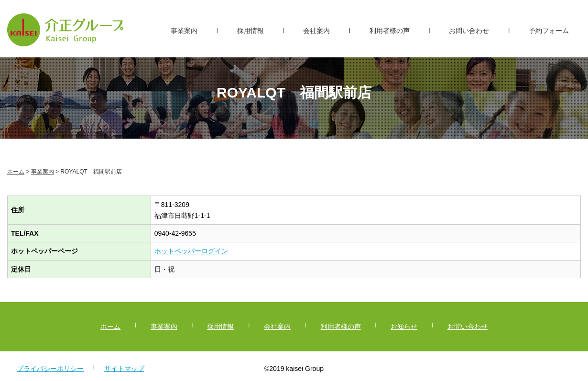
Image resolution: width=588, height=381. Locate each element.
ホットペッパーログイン (191, 251)
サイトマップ (124, 369)
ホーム (16, 172)
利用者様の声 (390, 31)
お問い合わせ (469, 31)
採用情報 (250, 31)
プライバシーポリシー (50, 369)
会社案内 (316, 31)
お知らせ (404, 327)
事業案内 (184, 31)
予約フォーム (549, 31)
